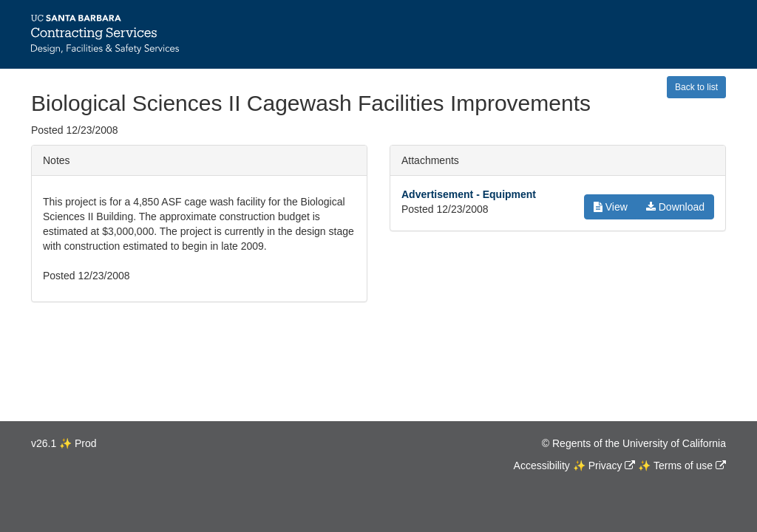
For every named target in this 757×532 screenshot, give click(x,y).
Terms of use (683, 465)
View (611, 207)
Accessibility (542, 465)
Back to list (696, 87)
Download (675, 207)
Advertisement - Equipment (469, 194)
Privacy (605, 465)
